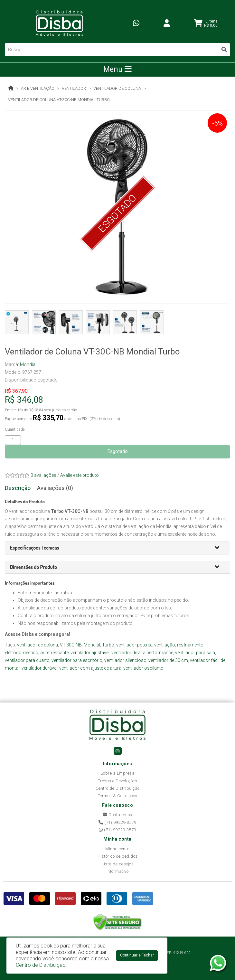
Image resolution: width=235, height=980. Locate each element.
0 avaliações (43, 475)
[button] (220, 548)
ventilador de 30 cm (168, 660)
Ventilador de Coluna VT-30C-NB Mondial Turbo (59, 100)
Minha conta (117, 849)
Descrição (18, 488)
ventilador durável (39, 668)
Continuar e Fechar (137, 955)
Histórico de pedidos (118, 856)
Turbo (108, 645)
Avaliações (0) (55, 488)
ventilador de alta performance (142, 653)
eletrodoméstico (22, 653)
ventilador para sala (195, 653)
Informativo (118, 871)
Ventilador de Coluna (117, 88)
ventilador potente (134, 645)
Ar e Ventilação (38, 88)
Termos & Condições (118, 796)
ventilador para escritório (77, 660)
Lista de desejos (117, 864)
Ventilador (74, 88)
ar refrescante (54, 653)
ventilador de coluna (38, 645)
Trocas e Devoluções (118, 781)
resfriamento (190, 645)
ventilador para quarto (27, 660)
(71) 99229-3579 (117, 822)
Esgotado (118, 451)
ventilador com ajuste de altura (90, 668)
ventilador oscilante (143, 668)
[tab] (117, 548)
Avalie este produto (80, 475)
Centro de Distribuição (118, 788)
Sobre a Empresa (118, 773)
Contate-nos (117, 815)
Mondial (28, 364)
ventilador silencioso (125, 660)
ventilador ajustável (90, 653)
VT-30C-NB (71, 645)
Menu (117, 69)
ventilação (165, 645)
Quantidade (15, 429)
